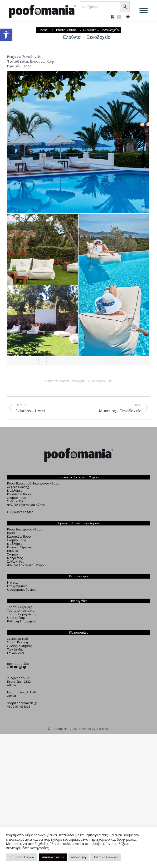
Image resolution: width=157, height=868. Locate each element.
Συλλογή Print (16, 501)
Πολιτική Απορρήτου (22, 621)
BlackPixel (103, 729)
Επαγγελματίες (17, 586)
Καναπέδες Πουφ (19, 494)
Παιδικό (13, 551)
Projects (64, 381)
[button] (6, 35)
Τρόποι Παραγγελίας (22, 614)
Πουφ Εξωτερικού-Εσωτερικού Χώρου (33, 483)
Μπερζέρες (15, 558)
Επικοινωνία (15, 653)
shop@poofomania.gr (22, 703)
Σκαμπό (12, 554)
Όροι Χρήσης (16, 618)
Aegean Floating (18, 487)
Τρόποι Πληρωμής (20, 607)
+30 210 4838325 (19, 707)
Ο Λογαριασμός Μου (21, 590)
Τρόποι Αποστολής (21, 611)
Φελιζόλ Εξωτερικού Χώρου (26, 505)
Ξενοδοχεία (78, 381)
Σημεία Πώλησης (18, 642)
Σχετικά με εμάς (18, 639)
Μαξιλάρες (15, 491)
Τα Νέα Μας (15, 649)
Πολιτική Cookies (105, 857)
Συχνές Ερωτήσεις (19, 646)
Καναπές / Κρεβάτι (20, 547)
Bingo (27, 66)
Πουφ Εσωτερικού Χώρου (25, 529)
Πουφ (11, 533)
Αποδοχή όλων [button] (53, 857)
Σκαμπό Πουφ (17, 498)
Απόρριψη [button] (78, 857)
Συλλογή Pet (15, 562)
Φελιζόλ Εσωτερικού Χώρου (26, 565)
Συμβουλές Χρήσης (20, 512)
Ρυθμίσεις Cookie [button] (21, 857)
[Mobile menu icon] (144, 10)
